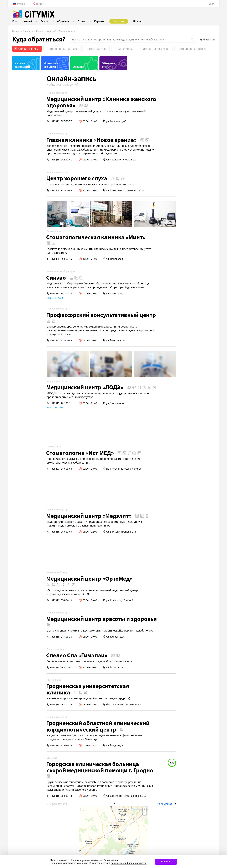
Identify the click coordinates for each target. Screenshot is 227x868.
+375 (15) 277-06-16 (27, 637)
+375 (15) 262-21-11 (27, 403)
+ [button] (212, 79)
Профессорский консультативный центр (67, 315)
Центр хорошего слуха (42, 178)
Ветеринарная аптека (192, 49)
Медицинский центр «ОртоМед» (55, 578)
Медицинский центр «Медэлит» (54, 516)
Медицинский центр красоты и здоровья (67, 619)
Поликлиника (124, 49)
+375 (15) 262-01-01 (27, 667)
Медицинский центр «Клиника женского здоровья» (67, 102)
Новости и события (51, 65)
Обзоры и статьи (109, 65)
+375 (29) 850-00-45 (27, 259)
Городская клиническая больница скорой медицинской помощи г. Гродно (65, 767)
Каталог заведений (46, 31)
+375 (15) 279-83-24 (27, 745)
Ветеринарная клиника (63, 49)
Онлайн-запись (67, 31)
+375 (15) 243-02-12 (27, 704)
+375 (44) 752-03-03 (27, 190)
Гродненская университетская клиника (53, 689)
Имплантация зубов (156, 49)
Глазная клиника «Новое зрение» (57, 140)
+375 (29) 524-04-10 (27, 600)
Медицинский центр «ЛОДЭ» (50, 387)
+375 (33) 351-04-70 (27, 293)
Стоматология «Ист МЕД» (46, 453)
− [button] (212, 83)
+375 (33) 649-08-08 (27, 469)
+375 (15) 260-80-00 (27, 532)
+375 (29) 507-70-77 (27, 121)
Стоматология (97, 49)
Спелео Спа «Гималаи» (42, 655)
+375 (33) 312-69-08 (27, 340)
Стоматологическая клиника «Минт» (61, 237)
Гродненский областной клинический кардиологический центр (63, 726)
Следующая (130, 804)
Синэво (22, 277)
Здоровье (28, 31)
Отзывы (78, 67)
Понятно (166, 862)
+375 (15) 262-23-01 (27, 159)
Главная (16, 31)
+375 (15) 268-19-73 (27, 796)
